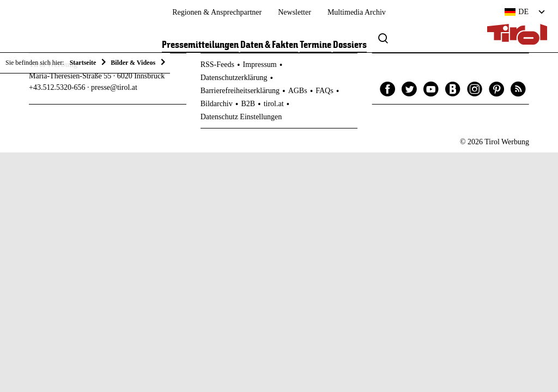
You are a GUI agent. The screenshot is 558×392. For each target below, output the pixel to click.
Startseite (83, 63)
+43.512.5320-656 (57, 87)
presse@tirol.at (114, 87)
